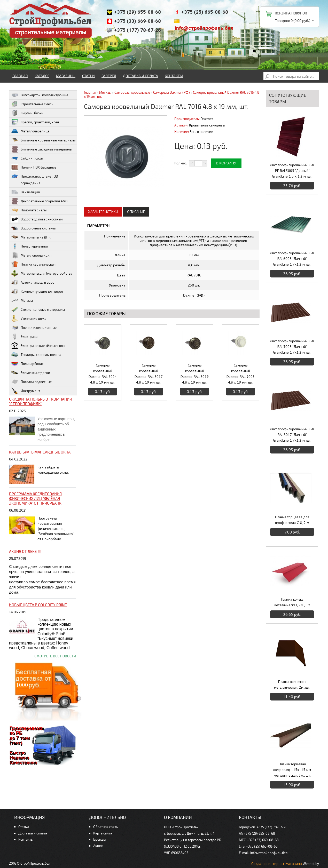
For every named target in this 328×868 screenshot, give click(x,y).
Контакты (174, 76)
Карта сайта (103, 833)
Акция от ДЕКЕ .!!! (25, 551)
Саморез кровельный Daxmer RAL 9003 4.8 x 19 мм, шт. (241, 374)
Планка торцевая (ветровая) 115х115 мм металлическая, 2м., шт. (292, 770)
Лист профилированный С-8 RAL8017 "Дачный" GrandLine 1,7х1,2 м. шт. (292, 435)
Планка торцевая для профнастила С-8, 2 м (292, 520)
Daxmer (207, 119)
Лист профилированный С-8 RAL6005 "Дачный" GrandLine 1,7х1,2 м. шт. (292, 259)
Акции (98, 846)
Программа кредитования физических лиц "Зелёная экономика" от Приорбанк (35, 498)
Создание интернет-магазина (277, 863)
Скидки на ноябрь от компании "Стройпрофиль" (41, 401)
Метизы (105, 92)
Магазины (66, 76)
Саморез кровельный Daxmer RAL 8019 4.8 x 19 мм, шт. (195, 374)
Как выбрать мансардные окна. (40, 452)
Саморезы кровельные (132, 92)
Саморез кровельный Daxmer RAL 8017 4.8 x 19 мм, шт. (149, 374)
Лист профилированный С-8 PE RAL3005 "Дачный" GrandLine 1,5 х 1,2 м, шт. (292, 171)
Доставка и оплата (140, 76)
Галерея (109, 76)
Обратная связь (106, 827)
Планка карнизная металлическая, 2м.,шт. (292, 684)
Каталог (42, 76)
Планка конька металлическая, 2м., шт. (292, 602)
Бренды (99, 839)
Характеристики (103, 212)
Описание (136, 212)
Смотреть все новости (55, 656)
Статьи (88, 76)
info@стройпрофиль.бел (204, 28)
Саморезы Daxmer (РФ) (171, 92)
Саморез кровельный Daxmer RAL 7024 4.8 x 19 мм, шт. (103, 374)
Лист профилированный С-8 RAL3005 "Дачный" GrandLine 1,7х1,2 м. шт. (292, 347)
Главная (20, 76)
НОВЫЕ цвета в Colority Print (38, 605)
